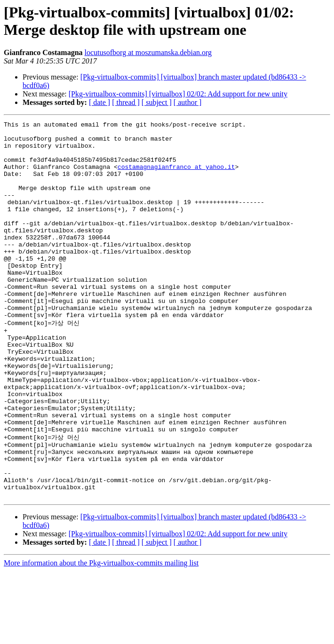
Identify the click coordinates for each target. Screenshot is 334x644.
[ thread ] (126, 102)
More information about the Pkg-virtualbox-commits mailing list (101, 636)
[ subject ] (157, 102)
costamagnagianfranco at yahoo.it (176, 176)
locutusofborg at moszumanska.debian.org (148, 52)
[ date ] (99, 102)
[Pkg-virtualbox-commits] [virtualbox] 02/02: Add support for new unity (178, 94)
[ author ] (188, 102)
